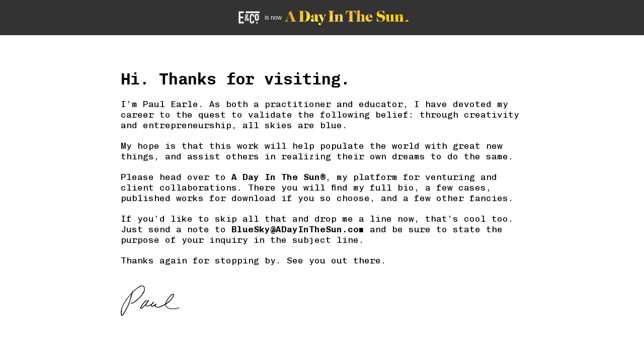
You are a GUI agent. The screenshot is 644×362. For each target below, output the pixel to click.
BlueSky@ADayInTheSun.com (298, 229)
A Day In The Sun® (278, 177)
